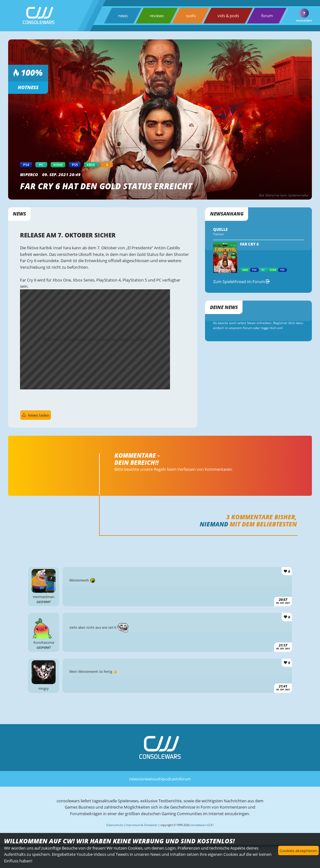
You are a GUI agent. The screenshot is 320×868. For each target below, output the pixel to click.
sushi (191, 16)
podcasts (171, 779)
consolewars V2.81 (202, 825)
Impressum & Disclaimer (142, 825)
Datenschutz (115, 825)
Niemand (214, 524)
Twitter (219, 234)
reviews (157, 16)
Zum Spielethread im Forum (242, 282)
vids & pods (228, 16)
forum (267, 16)
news (123, 16)
